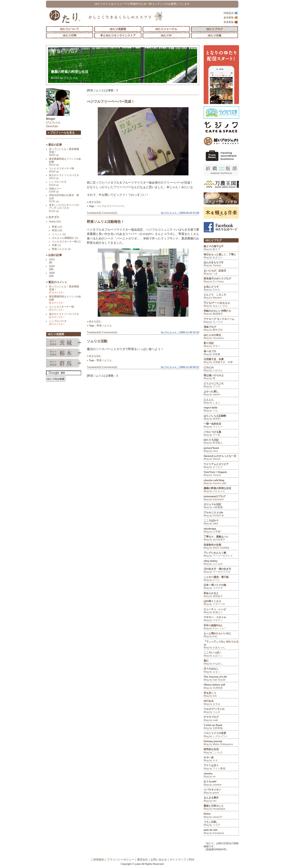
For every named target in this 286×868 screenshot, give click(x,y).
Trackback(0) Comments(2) (102, 213)
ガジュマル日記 (221, 506)
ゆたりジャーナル (166, 29)
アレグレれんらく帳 (221, 555)
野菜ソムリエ (104, 326)
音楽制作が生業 (221, 547)
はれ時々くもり (221, 603)
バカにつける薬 (221, 434)
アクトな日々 (221, 767)
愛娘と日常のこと (221, 808)
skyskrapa (221, 531)
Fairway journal (221, 743)
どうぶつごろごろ (221, 386)
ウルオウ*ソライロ (221, 711)
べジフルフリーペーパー (110, 206)
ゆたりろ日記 (221, 442)
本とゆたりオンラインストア (118, 35)
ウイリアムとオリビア (221, 466)
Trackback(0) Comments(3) (102, 332)
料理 (57, 230)
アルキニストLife (221, 515)
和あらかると (221, 595)
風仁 (221, 663)
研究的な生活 (221, 751)
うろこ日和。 (221, 824)
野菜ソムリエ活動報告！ (106, 222)
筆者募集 (231, 22)
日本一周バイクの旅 (221, 587)
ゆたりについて (70, 29)
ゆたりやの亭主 (221, 337)
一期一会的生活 (221, 426)
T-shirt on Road (221, 727)
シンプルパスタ (58, 183)
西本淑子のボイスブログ (221, 281)
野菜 (57, 227)
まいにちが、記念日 (221, 273)
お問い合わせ (159, 860)
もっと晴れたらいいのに (221, 635)
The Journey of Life (221, 679)
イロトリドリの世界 (221, 735)
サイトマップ (178, 860)
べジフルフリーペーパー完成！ (111, 101)
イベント (59, 234)
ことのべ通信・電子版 (221, 579)
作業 (56, 245)
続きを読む (95, 202)
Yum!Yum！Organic (221, 474)
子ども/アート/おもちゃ (221, 305)
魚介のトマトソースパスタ (64, 177)
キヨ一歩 (221, 759)
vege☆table (221, 410)
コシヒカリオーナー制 (61, 170)
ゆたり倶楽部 (118, 29)
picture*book (221, 450)
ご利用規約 (98, 860)
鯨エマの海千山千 (221, 248)
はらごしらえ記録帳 (221, 418)
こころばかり (221, 522)
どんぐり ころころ (221, 297)
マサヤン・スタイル (221, 619)
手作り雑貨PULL (221, 627)
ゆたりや (166, 35)
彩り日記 (221, 345)
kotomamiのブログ (221, 498)
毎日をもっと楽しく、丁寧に (221, 256)
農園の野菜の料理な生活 (71, 72)
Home (55, 221)
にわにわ (221, 369)
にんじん (221, 402)
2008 (52, 273)
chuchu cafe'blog (221, 482)
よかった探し (221, 393)
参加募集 (231, 17)
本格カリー (55, 190)
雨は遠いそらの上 (221, 377)
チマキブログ (221, 719)
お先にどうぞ (221, 289)
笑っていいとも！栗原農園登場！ (64, 152)
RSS (192, 860)
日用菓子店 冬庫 (221, 361)
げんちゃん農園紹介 (65, 238)
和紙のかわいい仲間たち (221, 313)
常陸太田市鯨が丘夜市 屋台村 (64, 198)
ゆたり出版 (215, 35)
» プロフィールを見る (61, 133)
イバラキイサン (221, 792)
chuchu (221, 776)
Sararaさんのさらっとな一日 (221, 458)
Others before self (221, 687)
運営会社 (142, 860)
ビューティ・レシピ (221, 611)
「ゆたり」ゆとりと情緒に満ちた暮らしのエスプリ (65, 16)
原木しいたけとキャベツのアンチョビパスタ (64, 208)
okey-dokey (221, 563)
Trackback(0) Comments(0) (102, 367)
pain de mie (221, 832)
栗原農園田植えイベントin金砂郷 (65, 162)
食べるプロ (221, 353)
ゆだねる (221, 703)
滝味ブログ (221, 329)
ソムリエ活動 (97, 341)
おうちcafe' (221, 783)
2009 (52, 266)
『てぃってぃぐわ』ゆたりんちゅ (221, 645)
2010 (52, 259)
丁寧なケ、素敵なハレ (221, 539)
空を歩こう (221, 695)
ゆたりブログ (215, 29)
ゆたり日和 (70, 35)
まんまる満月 (221, 800)
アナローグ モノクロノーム (221, 321)
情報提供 (231, 13)
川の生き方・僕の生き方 (221, 571)
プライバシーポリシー (121, 860)
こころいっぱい (221, 654)
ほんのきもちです (221, 264)
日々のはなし (221, 671)
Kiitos (221, 816)
